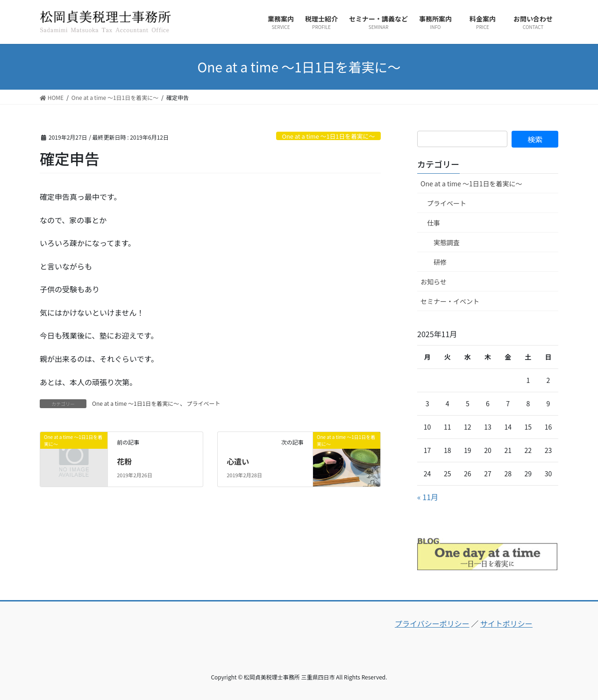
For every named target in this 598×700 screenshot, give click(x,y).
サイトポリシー (506, 623)
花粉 (124, 461)
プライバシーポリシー (432, 623)
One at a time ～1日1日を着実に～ (328, 136)
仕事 (434, 223)
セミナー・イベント (450, 301)
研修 (440, 262)
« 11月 (428, 497)
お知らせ (434, 282)
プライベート (203, 403)
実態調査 (447, 242)
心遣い (238, 461)
